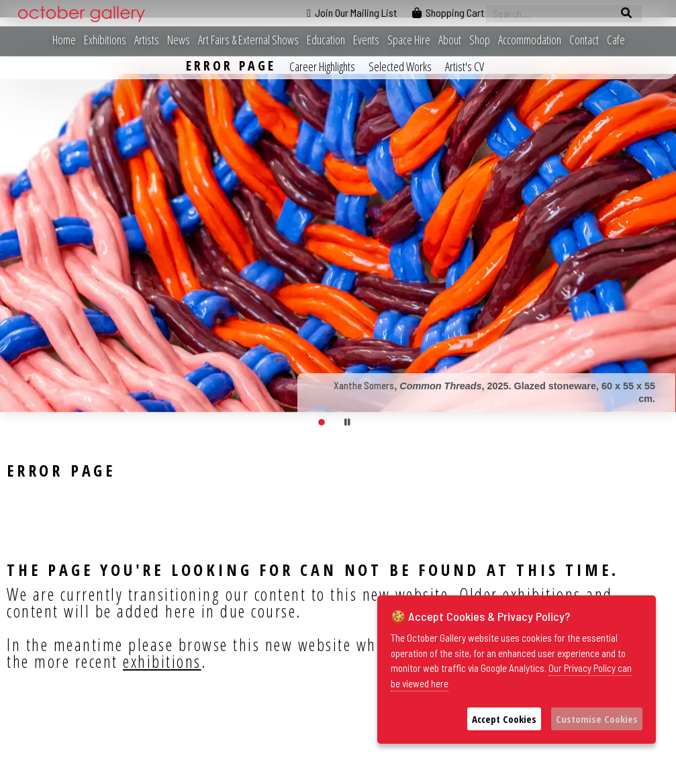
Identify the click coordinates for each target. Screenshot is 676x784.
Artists (147, 40)
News (179, 40)
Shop (480, 40)
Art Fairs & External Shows (248, 40)
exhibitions (162, 661)
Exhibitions (105, 40)
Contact (584, 40)
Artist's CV (465, 66)
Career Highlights (322, 66)
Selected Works (400, 66)
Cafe (616, 40)
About (450, 40)
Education (326, 40)
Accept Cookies (504, 719)
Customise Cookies (597, 719)
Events (366, 40)
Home (64, 40)
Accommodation (530, 40)
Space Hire (409, 40)
